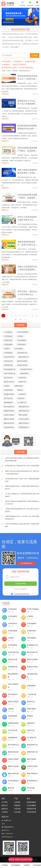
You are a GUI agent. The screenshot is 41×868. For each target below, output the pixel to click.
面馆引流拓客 (23, 415)
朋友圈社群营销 (9, 394)
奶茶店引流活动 (9, 382)
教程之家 (11, 788)
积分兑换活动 (8, 378)
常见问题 (17, 812)
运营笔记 (7, 386)
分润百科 (5, 812)
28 (16, 320)
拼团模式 (20, 390)
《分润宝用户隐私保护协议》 (21, 594)
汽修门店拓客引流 (10, 374)
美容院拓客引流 (22, 353)
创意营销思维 (8, 390)
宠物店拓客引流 (24, 407)
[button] (36, 22)
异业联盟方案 (8, 365)
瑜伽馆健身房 (8, 402)
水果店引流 (21, 398)
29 (20, 320)
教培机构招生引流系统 (9, 68)
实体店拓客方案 (9, 357)
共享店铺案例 (22, 340)
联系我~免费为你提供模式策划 (20, 859)
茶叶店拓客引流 (9, 407)
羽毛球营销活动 (9, 427)
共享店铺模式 (19, 349)
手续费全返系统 (30, 62)
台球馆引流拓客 (24, 419)
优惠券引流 (22, 382)
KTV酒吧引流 (22, 402)
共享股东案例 (8, 345)
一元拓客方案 (22, 378)
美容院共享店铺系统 (19, 65)
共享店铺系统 (6, 62)
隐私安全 (5, 809)
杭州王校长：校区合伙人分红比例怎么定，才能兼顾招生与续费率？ (27, 294)
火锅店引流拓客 (9, 415)
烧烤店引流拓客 (9, 419)
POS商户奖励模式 (23, 332)
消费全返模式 (19, 386)
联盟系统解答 (31, 802)
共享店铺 (17, 809)
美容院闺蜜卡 (24, 374)
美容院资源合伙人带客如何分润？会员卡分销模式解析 (22, 466)
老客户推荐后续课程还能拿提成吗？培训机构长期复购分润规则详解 (27, 173)
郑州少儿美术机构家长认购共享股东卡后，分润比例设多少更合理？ (27, 220)
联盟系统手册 (31, 809)
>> (25, 320)
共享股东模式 (22, 345)
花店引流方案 (8, 398)
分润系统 (5, 865)
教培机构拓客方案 (9, 22)
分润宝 (8, 71)
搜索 (35, 56)
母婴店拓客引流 (24, 411)
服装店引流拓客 (22, 361)
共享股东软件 (18, 62)
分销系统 (27, 865)
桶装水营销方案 (9, 423)
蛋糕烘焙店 (22, 394)
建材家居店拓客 (9, 411)
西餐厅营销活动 (24, 423)
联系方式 (5, 805)
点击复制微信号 (26, 563)
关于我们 (5, 802)
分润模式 (7, 349)
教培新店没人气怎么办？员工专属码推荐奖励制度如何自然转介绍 (27, 104)
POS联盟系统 (8, 332)
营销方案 (15, 71)
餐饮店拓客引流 (24, 357)
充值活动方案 (8, 361)
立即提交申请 (21, 584)
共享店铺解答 (31, 805)
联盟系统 (17, 805)
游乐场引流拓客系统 (26, 68)
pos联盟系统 (6, 65)
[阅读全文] (5, 94)
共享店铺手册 (31, 812)
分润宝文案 (31, 788)
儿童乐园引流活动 (26, 369)
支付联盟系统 (16, 865)
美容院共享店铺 (22, 365)
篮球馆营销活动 (24, 427)
